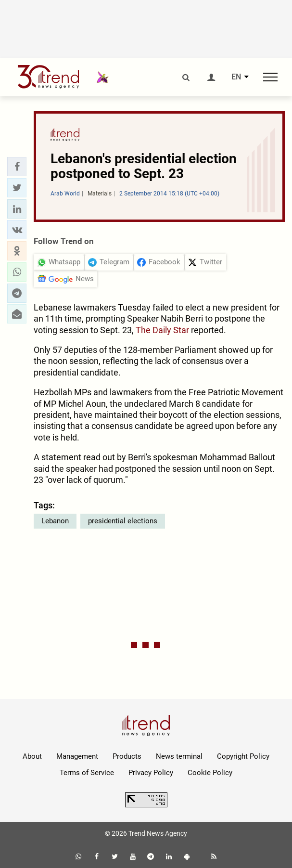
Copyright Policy (243, 756)
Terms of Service (87, 773)
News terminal (179, 756)
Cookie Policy (210, 773)
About (32, 756)
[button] (17, 167)
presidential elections (123, 521)
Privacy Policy (151, 773)
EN (236, 77)
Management (77, 756)
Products (127, 756)
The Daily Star (162, 330)
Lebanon (55, 521)
